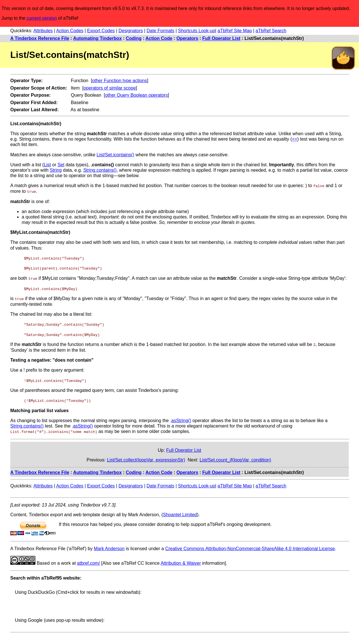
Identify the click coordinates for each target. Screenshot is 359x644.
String (56, 170)
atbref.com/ (89, 562)
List (47, 165)
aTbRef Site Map (235, 31)
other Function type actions (120, 81)
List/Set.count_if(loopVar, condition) (235, 458)
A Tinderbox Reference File (40, 38)
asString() (181, 419)
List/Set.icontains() (115, 155)
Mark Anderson (109, 547)
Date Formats (160, 31)
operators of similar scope (110, 88)
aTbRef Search (271, 31)
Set (61, 165)
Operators (187, 38)
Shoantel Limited (180, 513)
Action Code (159, 38)
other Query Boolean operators (137, 95)
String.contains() (100, 170)
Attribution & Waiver (181, 562)
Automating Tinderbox (97, 38)
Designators (131, 31)
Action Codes (70, 31)
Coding (134, 38)
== (295, 139)
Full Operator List (221, 38)
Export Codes (101, 31)
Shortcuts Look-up (196, 31)
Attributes (43, 31)
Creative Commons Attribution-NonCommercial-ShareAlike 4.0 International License (250, 547)
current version (42, 18)
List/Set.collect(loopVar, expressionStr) (146, 458)
